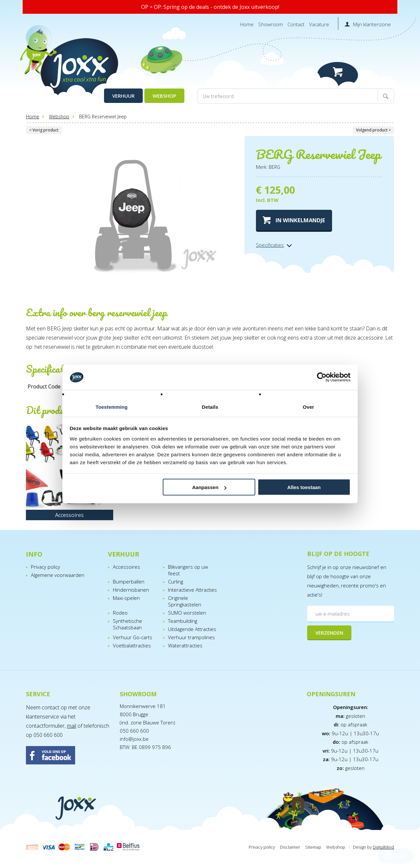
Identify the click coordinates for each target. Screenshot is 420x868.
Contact (296, 24)
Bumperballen (129, 582)
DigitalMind (383, 847)
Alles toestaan (304, 487)
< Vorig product (44, 130)
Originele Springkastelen (185, 601)
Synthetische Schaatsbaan (127, 624)
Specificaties (270, 245)
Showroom (271, 24)
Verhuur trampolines (191, 637)
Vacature (319, 24)
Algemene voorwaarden (58, 575)
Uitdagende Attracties (192, 629)
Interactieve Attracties (192, 590)
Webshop (164, 96)
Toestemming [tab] (112, 407)
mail (72, 726)
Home (247, 24)
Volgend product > (373, 130)
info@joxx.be (134, 739)
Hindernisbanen (131, 590)
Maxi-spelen (126, 598)
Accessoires (126, 567)
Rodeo (120, 613)
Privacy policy (45, 567)
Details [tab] (210, 407)
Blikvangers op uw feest (188, 570)
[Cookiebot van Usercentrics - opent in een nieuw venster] (322, 377)
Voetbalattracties (132, 645)
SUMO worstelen (187, 613)
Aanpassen (209, 487)
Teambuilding (183, 621)
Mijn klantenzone (372, 24)
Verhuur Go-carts (133, 637)
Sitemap (313, 847)
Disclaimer (290, 847)
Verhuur (123, 96)
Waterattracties (185, 645)
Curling (176, 582)
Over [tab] (309, 407)
